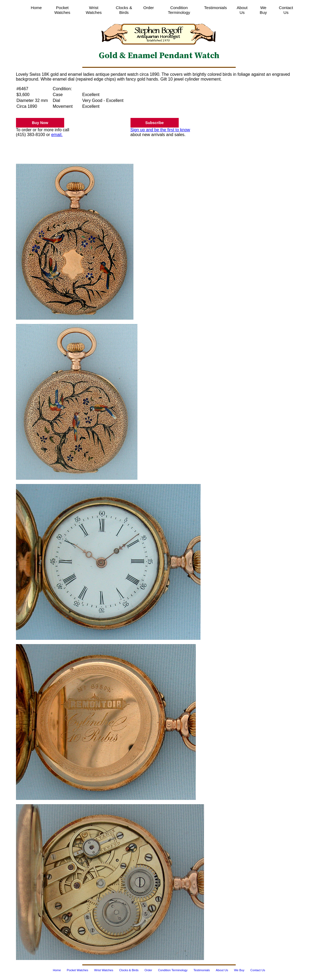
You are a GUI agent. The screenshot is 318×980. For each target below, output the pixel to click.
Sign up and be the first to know (160, 130)
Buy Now (40, 123)
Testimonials (215, 8)
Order (149, 8)
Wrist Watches (94, 10)
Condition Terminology (179, 10)
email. (57, 135)
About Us (242, 10)
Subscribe (155, 123)
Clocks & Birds (124, 10)
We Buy (263, 10)
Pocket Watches (62, 10)
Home (36, 8)
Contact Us (286, 10)
